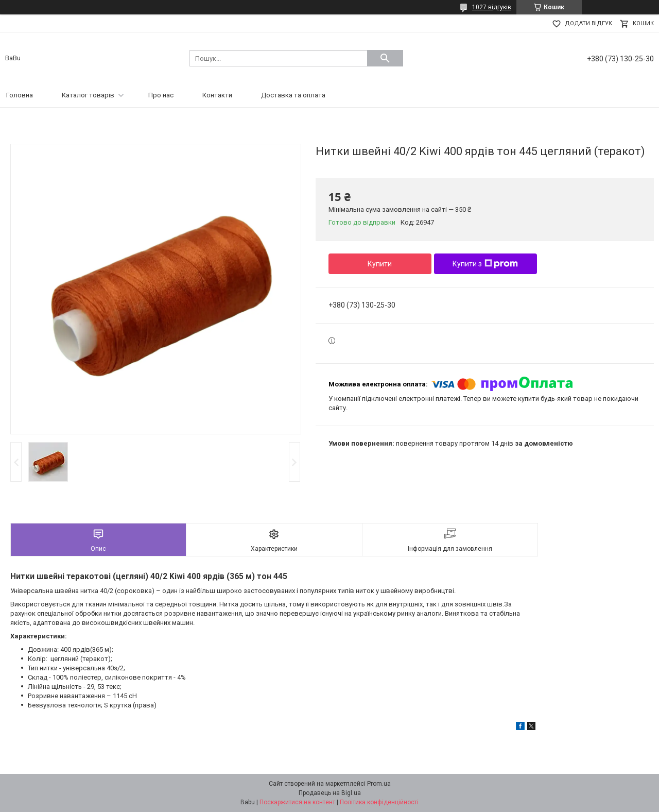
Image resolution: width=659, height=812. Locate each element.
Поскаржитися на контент (297, 802)
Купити (380, 264)
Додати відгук (588, 23)
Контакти (217, 95)
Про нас (161, 95)
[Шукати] (385, 58)
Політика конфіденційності (379, 802)
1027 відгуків (492, 7)
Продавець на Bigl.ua (330, 793)
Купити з (485, 264)
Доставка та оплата (293, 95)
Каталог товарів (88, 95)
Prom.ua (379, 784)
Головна (20, 95)
